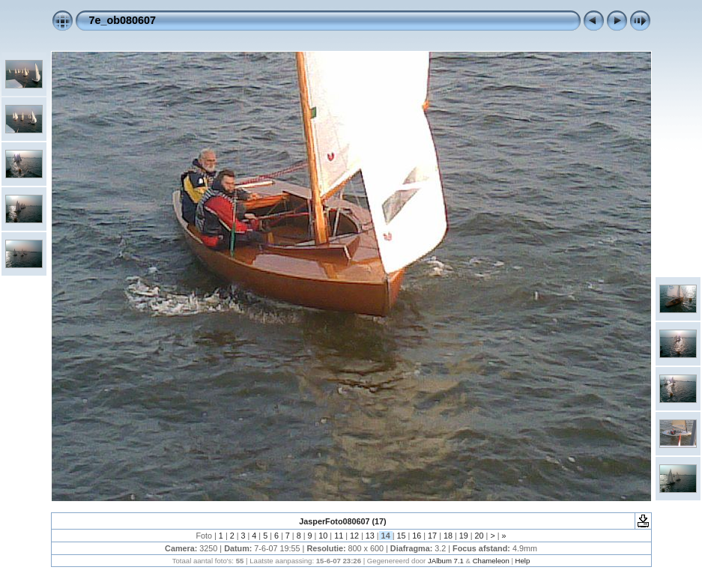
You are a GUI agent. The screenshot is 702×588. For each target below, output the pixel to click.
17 (432, 536)
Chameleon (491, 561)
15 (401, 536)
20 (479, 536)
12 (354, 536)
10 (323, 536)
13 (370, 536)
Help (523, 561)
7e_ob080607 (123, 20)
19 (464, 536)
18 (448, 536)
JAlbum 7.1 (446, 561)
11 (339, 536)
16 (417, 536)
